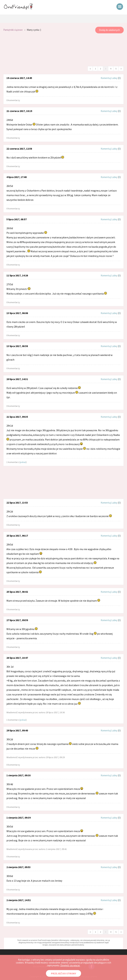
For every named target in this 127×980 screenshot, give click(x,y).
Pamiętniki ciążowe (13, 30)
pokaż (23, 462)
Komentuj (106, 78)
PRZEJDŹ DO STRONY (63, 973)
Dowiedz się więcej (70, 965)
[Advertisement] (63, 50)
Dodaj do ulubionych (109, 30)
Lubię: (115, 78)
